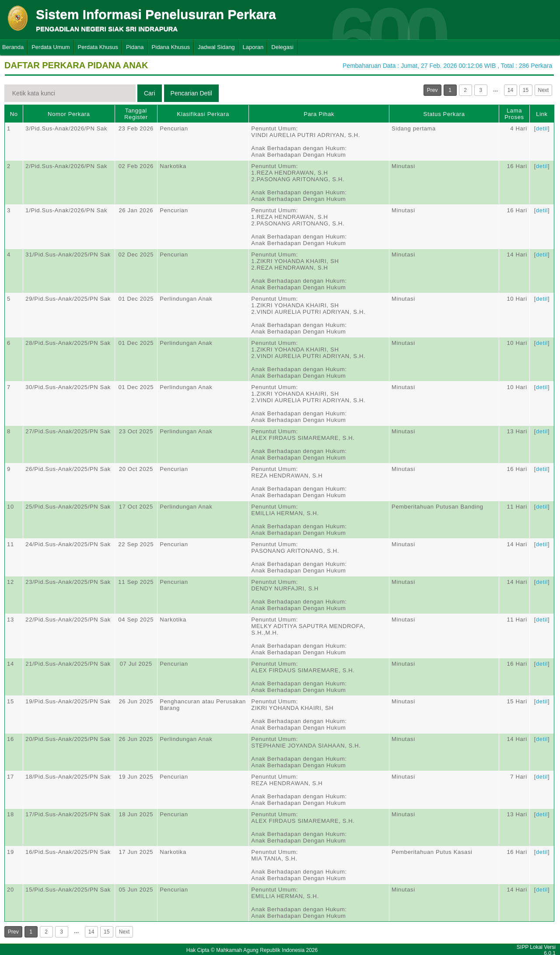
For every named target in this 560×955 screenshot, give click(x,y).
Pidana (135, 47)
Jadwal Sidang (216, 47)
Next (544, 90)
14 (510, 90)
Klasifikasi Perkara (203, 114)
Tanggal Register (136, 114)
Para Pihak (319, 114)
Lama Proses (514, 114)
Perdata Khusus (98, 47)
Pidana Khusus (171, 47)
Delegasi (282, 47)
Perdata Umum (51, 47)
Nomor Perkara (69, 114)
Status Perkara (444, 114)
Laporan (253, 47)
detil (542, 128)
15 (526, 90)
